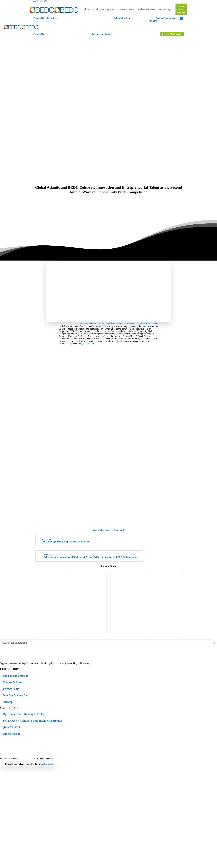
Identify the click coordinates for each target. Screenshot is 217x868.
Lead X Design (27, 758)
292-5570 (153, 21)
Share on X (119, 530)
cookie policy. (47, 764)
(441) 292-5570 (40, 1)
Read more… (91, 343)
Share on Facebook (101, 530)
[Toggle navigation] (42, 27)
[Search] (106, 643)
